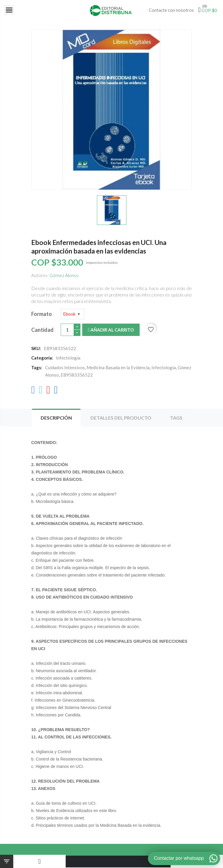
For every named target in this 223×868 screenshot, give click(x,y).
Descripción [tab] (56, 418)
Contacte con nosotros (171, 10)
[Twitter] (41, 392)
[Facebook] (33, 392)
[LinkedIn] (56, 392)
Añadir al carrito (111, 330)
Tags (176, 418)
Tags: (37, 368)
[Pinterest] (48, 392)
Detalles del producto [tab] (121, 418)
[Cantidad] (67, 330)
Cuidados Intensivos (65, 368)
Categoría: (42, 358)
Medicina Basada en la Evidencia (118, 368)
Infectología (164, 368)
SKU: (36, 349)
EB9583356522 (77, 375)
